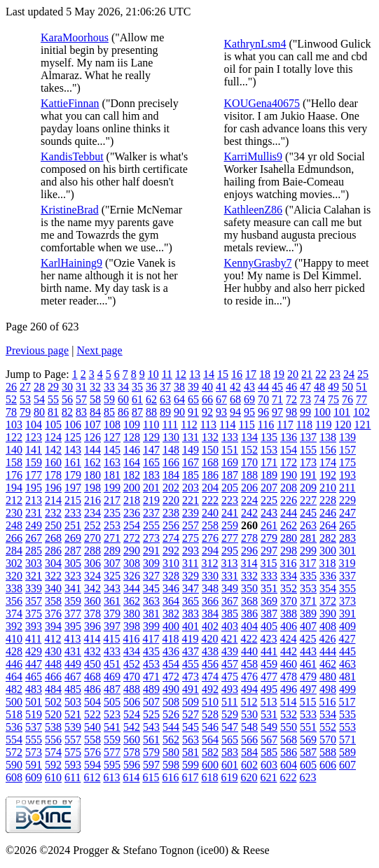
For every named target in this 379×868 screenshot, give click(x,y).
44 (263, 387)
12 (181, 374)
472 (171, 677)
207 (269, 488)
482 (14, 689)
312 (209, 563)
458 (249, 664)
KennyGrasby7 (258, 263)
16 (237, 374)
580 (171, 752)
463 (347, 664)
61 (137, 399)
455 (191, 664)
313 (229, 563)
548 (249, 727)
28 (39, 387)
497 (308, 689)
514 (288, 702)
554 (14, 740)
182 (132, 475)
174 (328, 462)
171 (269, 462)
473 (191, 677)
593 (73, 765)
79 (25, 412)
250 (53, 525)
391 (347, 614)
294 (210, 551)
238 (171, 513)
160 (53, 462)
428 (14, 651)
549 (269, 727)
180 (92, 475)
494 (249, 689)
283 (347, 538)
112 (189, 425)
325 (112, 576)
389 (308, 614)
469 (112, 677)
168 (210, 462)
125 (73, 437)
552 (328, 727)
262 (289, 525)
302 (14, 563)
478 (289, 677)
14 (209, 374)
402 (210, 626)
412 (53, 639)
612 (92, 777)
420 (209, 639)
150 (210, 450)
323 (73, 576)
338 (14, 588)
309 (151, 563)
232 (53, 513)
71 (277, 399)
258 (210, 525)
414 (92, 639)
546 (210, 727)
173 (308, 462)
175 (347, 462)
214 (53, 500)
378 (92, 614)
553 (347, 727)
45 (277, 387)
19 (279, 374)
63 (165, 399)
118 (304, 425)
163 (112, 462)
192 (328, 475)
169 (230, 462)
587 (308, 752)
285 (34, 551)
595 (112, 765)
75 (333, 399)
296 (249, 551)
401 (191, 626)
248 (14, 525)
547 (230, 727)
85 (109, 412)
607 (347, 765)
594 (92, 765)
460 (289, 664)
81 (53, 412)
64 (179, 399)
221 (191, 500)
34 (123, 387)
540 (92, 727)
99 (305, 412)
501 (34, 702)
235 (112, 513)
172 (289, 462)
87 (137, 412)
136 (289, 437)
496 (289, 689)
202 (171, 488)
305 (73, 563)
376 (53, 614)
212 (14, 500)
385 (230, 614)
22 (321, 374)
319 (347, 563)
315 (268, 563)
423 (268, 639)
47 (305, 387)
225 (269, 500)
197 (73, 488)
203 (191, 488)
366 (210, 601)
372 (328, 601)
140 (14, 450)
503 (73, 702)
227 (308, 500)
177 (34, 475)
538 (53, 727)
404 (249, 626)
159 (34, 462)
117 (285, 425)
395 (73, 626)
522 (92, 714)
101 (342, 412)
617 (190, 777)
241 (230, 513)
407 (308, 626)
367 (230, 601)
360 (92, 601)
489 (151, 689)
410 (14, 639)
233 (73, 513)
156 (328, 450)
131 (191, 437)
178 (53, 475)
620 (249, 777)
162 (92, 462)
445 (347, 651)
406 (289, 626)
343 (112, 588)
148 (171, 450)
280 (289, 538)
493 (230, 689)
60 (123, 399)
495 (269, 689)
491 (191, 689)
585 (269, 752)
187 (230, 475)
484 (53, 689)
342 (92, 588)
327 (151, 576)
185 (191, 475)
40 (207, 387)
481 (347, 677)
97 (277, 412)
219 (151, 500)
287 (73, 551)
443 (308, 651)
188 (249, 475)
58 (95, 399)
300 (328, 551)
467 (73, 677)
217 (112, 500)
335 (308, 576)
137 (308, 437)
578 (132, 752)
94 (235, 412)
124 (53, 437)
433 (112, 651)
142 (53, 450)
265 (347, 525)
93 (221, 412)
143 (73, 450)
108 (112, 425)
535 (347, 714)
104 (34, 425)
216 (92, 500)
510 (210, 702)
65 (193, 399)
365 (191, 601)
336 (328, 576)
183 (151, 475)
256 (171, 525)
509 (191, 702)
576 (92, 752)
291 (151, 551)
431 (73, 651)
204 (210, 488)
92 (207, 412)
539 (73, 727)
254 (132, 525)
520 (53, 714)
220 (171, 500)
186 (210, 475)
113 (208, 425)
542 (132, 727)
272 (132, 538)
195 (34, 488)
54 (39, 399)
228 (328, 500)
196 (53, 488)
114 (227, 425)
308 (132, 563)
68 (235, 399)
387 (269, 614)
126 (92, 437)
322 (53, 576)
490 (171, 689)
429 (34, 651)
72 (291, 399)
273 (151, 538)
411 (33, 639)
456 (210, 664)
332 (249, 576)
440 (249, 651)
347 (191, 588)
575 (73, 752)
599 (191, 765)
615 (151, 777)
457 (230, 664)
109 (132, 425)
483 (34, 689)
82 (67, 412)
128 (132, 437)
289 (112, 551)
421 (229, 639)
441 (269, 651)
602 (249, 765)
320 (14, 576)
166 (171, 462)
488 (132, 689)
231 (34, 513)
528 (210, 714)
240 (210, 513)
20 (293, 374)
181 (112, 475)
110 (151, 425)
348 (210, 588)
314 (249, 563)
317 (308, 563)
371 (308, 601)
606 (328, 765)
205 (230, 488)
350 (249, 588)
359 (73, 601)
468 (92, 677)
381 (151, 614)
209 (308, 488)
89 (165, 412)
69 (249, 399)
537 (34, 727)
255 (151, 525)
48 (319, 387)
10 (153, 374)
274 (171, 538)
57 (81, 399)
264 (328, 525)
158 (14, 462)
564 (210, 740)
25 (363, 374)
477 (269, 677)
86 (123, 412)
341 (73, 588)
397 (112, 626)
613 (111, 777)
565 (230, 740)
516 (327, 702)
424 (288, 639)
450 (92, 664)
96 (263, 412)
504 (92, 702)
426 (327, 639)
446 (14, 664)
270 (92, 538)
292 (171, 551)
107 (92, 425)
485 (73, 689)
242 (249, 513)
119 (323, 425)
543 (151, 727)
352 (289, 588)
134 (249, 437)
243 (269, 513)
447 (34, 664)
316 (288, 563)
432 (92, 651)
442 (289, 651)
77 (361, 399)
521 (73, 714)
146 (132, 450)
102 (361, 412)
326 (132, 576)
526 (171, 714)
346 (171, 588)
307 (112, 563)
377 (73, 614)
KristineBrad (70, 210)
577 (112, 752)
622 (288, 777)
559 (112, 740)
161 (73, 462)
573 (34, 752)
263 (308, 525)
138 (328, 437)
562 (171, 740)
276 (210, 538)
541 (112, 727)
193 (347, 475)
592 (53, 765)
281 (308, 538)
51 (361, 387)
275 (191, 538)
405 (269, 626)
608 (14, 777)
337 (347, 576)
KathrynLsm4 (255, 44)
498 (328, 689)
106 (73, 425)
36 (151, 387)
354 (328, 588)
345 (151, 588)
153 (269, 450)
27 (25, 387)
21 (307, 374)
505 (112, 702)
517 (347, 702)
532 (289, 714)
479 (308, 677)
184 (171, 475)
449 (73, 664)
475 (230, 677)
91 (193, 412)
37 (165, 387)
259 (230, 525)
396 (92, 626)
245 (308, 513)
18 (265, 374)
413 (72, 639)
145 (112, 450)
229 (347, 500)
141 (34, 450)
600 (210, 765)
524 (132, 714)
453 (151, 664)
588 (328, 752)
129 (151, 437)
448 (53, 664)
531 (269, 714)
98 (291, 412)
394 (53, 626)
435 (151, 651)
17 (251, 374)
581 (191, 752)
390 (328, 614)
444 (328, 651)
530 (249, 714)
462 (328, 664)
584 (249, 752)
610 (53, 777)
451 (112, 664)
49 (333, 387)
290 (132, 551)
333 (269, 576)
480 (328, 677)
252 (92, 525)
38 (179, 387)
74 (319, 399)
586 (289, 752)
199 (112, 488)
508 (171, 702)
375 (34, 614)
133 (230, 437)
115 (246, 425)
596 (132, 765)
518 (14, 714)
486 (92, 689)
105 (53, 425)
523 (112, 714)
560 (132, 740)
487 (112, 689)
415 (111, 639)
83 (81, 412)
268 (53, 538)
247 (347, 513)
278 (249, 538)
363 (151, 601)
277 (230, 538)
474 (210, 677)
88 (151, 412)
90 (179, 412)
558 (92, 740)
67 (221, 399)
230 (14, 513)
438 (210, 651)
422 (249, 639)
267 (34, 538)
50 (347, 387)
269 (73, 538)
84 (95, 412)
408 (328, 626)
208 (289, 488)
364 (171, 601)
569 (308, 740)
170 (249, 462)
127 (112, 437)
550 (289, 727)
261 (269, 525)
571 (347, 740)
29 (53, 387)
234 (92, 513)
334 (289, 576)
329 (191, 576)
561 (151, 740)
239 (191, 513)
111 (170, 425)
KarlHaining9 (71, 263)
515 (308, 702)
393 (34, 626)
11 (167, 374)
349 (230, 588)
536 (14, 727)
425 (308, 639)
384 (210, 614)
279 (269, 538)
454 (171, 664)
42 (235, 387)
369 (269, 601)
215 (73, 500)
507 (151, 702)
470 (132, 677)
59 (109, 399)
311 (190, 563)
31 (81, 387)
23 (335, 374)
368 (249, 601)
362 (132, 601)
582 (210, 752)
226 (289, 500)
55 (53, 399)
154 (289, 450)
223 (230, 500)
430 (53, 651)
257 (191, 525)
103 (14, 425)
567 (269, 740)
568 (289, 740)
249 (34, 525)
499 (347, 689)
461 (308, 664)
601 (230, 765)
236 (132, 513)
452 (132, 664)
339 (34, 588)
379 (112, 614)
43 (249, 387)
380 (132, 614)
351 (269, 588)
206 (249, 488)
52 (11, 399)
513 (268, 702)
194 (14, 488)
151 (230, 450)
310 (171, 563)
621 (268, 777)
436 (171, 651)
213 (34, 500)
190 (289, 475)
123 (34, 437)
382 (171, 614)
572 (14, 752)
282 (328, 538)
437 (191, 651)
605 (308, 765)
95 (249, 412)
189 (269, 475)
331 (230, 576)
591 (34, 765)
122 (14, 437)
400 (171, 626)
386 (249, 614)
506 (132, 702)
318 (327, 563)
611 (73, 777)
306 (92, 563)
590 (14, 765)
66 (207, 399)
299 (308, 551)
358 (53, 601)
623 (308, 777)
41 (221, 387)
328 (171, 576)
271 (112, 538)
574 (53, 752)
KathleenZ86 (254, 210)
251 (73, 525)
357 (34, 601)
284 (14, 551)
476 (249, 677)
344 (132, 588)
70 (263, 399)
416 (131, 639)
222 (210, 500)
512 (249, 702)
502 (53, 702)
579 (151, 752)
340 (53, 588)
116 (266, 425)
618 (209, 777)
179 (73, 475)
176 (14, 475)
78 (11, 412)
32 (95, 387)
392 (14, 626)
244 (289, 513)
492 (210, 689)
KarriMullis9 (254, 156)
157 (347, 450)
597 (151, 765)
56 (67, 399)
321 (34, 576)
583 (230, 752)
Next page (99, 350)
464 (14, 677)
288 (92, 551)
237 (151, 513)
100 (322, 412)
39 (193, 387)
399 (151, 626)
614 (131, 777)
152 (249, 450)
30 (67, 387)
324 (92, 576)
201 (151, 488)
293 (191, 551)
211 (347, 488)
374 (14, 614)
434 (132, 651)
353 (308, 588)
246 (328, 513)
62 (151, 399)
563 (191, 740)
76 (347, 399)
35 (137, 387)
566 (249, 740)
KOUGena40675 (262, 103)
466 (53, 677)
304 (53, 563)
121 (362, 425)
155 (308, 450)
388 (289, 614)
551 (308, 727)
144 (92, 450)
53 (25, 399)
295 (230, 551)
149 (191, 450)
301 (347, 551)
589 (347, 752)
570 (328, 740)
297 (269, 551)
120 (343, 425)
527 (191, 714)
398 (132, 626)
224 (249, 500)
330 (210, 576)
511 (229, 702)
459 (269, 664)
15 (223, 374)
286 (53, 551)
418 (170, 639)
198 (92, 488)
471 (151, 677)
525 (151, 714)
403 (230, 626)
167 (191, 462)
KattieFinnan (70, 103)
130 (171, 437)
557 (73, 740)
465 (34, 677)
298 (289, 551)
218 (132, 500)
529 (230, 714)
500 (14, 702)
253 (112, 525)
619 (229, 777)
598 (171, 765)
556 (53, 740)
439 (230, 651)
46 (291, 387)
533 (308, 714)
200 (132, 488)
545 (191, 727)
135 (269, 437)
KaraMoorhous (75, 37)
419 (190, 639)
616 (170, 777)
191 (308, 475)
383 (191, 614)
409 (347, 626)
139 (347, 437)
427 (347, 639)
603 (269, 765)
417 (151, 639)
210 (328, 488)
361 (112, 601)
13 (195, 374)
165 (151, 462)
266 (14, 538)
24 (349, 374)
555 (34, 740)
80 (39, 412)
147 (151, 450)
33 (109, 387)
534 (328, 714)
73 (305, 399)
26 (11, 387)
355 (347, 588)
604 (289, 765)
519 (34, 714)
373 (347, 601)
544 (171, 727)
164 (132, 462)
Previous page (37, 350)
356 (14, 601)
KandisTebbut (72, 156)
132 (210, 437)
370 (289, 601)
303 (34, 563)
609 (34, 777)
